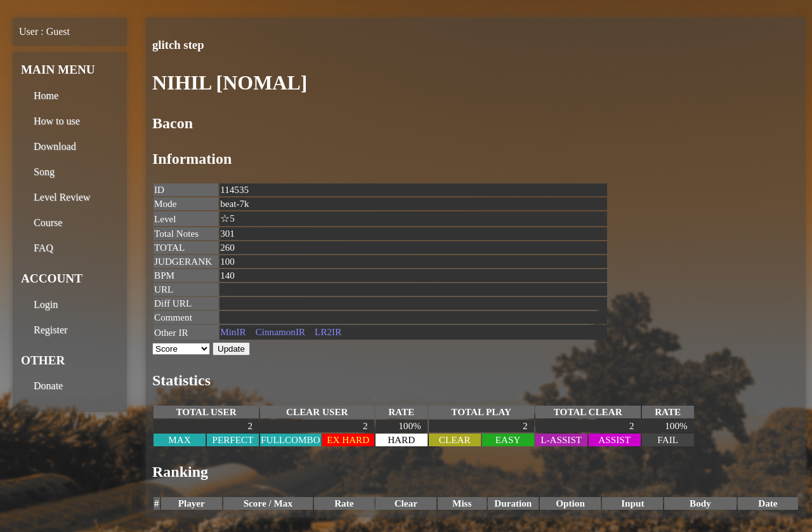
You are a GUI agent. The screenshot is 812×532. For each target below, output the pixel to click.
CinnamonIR (280, 332)
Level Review (62, 197)
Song (44, 172)
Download (55, 146)
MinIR (233, 332)
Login (46, 304)
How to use (57, 121)
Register (50, 330)
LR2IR (328, 332)
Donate (48, 386)
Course (48, 223)
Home (46, 96)
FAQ (43, 248)
